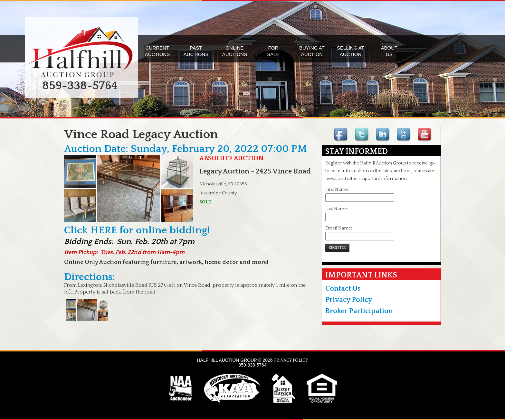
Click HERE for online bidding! (137, 230)
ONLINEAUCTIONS (235, 51)
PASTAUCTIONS (196, 51)
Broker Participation (359, 311)
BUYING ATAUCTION (312, 51)
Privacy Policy (349, 300)
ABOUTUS (389, 51)
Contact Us (343, 289)
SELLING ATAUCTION (351, 51)
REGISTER (337, 248)
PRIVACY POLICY (291, 360)
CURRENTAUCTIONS (157, 51)
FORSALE (273, 51)
